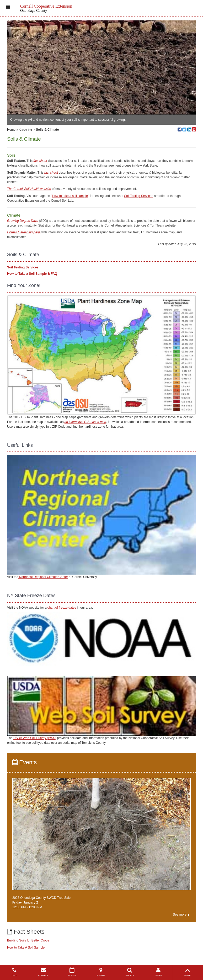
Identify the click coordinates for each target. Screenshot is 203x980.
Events (25, 762)
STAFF (159, 972)
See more (180, 915)
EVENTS (72, 972)
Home (11, 130)
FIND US (101, 972)
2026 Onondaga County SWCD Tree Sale (41, 898)
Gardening (26, 130)
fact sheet (51, 173)
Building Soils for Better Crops (28, 940)
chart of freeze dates (62, 608)
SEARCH (130, 972)
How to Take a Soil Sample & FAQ (32, 274)
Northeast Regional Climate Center (43, 577)
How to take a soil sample (70, 196)
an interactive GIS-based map (85, 422)
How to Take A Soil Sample (26, 948)
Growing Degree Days (23, 221)
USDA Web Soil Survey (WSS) (35, 738)
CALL (14, 972)
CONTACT (43, 972)
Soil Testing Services (139, 196)
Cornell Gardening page (24, 232)
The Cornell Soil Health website (29, 189)
